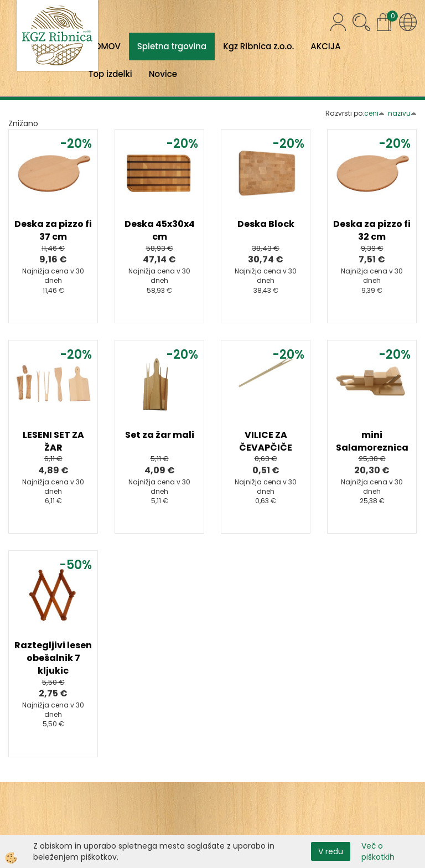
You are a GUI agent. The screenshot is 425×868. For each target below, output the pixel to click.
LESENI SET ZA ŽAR (53, 441)
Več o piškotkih (378, 851)
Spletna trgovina (172, 46)
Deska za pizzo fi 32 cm (372, 230)
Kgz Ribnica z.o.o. (258, 46)
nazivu (402, 113)
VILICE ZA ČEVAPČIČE (266, 441)
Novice (163, 74)
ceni (374, 113)
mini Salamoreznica (372, 441)
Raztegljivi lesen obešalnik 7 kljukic (53, 658)
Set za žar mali (160, 435)
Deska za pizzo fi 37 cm (53, 230)
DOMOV (105, 46)
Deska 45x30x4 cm (160, 230)
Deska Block (266, 224)
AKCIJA (325, 46)
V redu (331, 851)
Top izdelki (110, 74)
